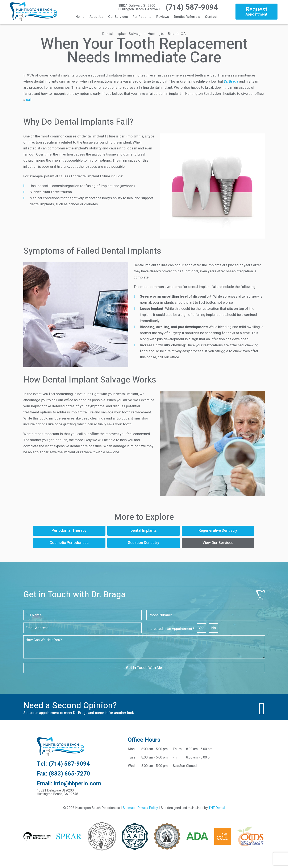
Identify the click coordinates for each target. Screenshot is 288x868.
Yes (201, 628)
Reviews (163, 17)
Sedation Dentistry (144, 543)
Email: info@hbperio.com (69, 784)
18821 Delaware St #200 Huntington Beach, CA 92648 (139, 7)
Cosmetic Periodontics (69, 543)
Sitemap (129, 808)
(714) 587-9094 (191, 7)
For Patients (142, 17)
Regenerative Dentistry (218, 531)
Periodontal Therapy (69, 531)
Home (80, 17)
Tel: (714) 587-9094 (63, 764)
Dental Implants (144, 531)
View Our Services (218, 543)
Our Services (118, 17)
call (29, 100)
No (214, 628)
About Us (96, 17)
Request (256, 11)
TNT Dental (217, 808)
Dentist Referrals (187, 17)
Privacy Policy (148, 808)
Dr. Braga (231, 81)
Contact (211, 17)
